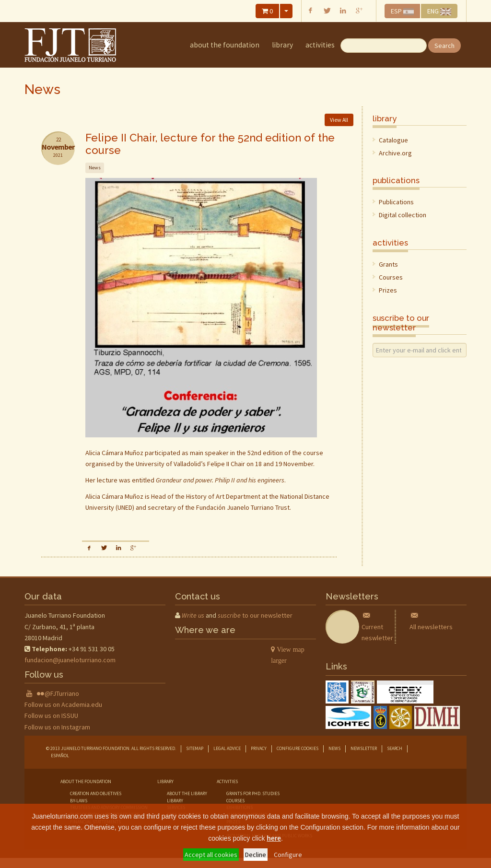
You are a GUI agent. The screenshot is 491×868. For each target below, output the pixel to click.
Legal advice (227, 748)
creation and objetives (96, 793)
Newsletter (364, 748)
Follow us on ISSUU (51, 716)
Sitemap (195, 748)
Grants (388, 264)
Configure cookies (298, 748)
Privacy (259, 748)
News (334, 748)
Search (444, 46)
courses (235, 801)
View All (339, 120)
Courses (391, 277)
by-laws (79, 801)
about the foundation (225, 45)
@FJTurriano (62, 693)
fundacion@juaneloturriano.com (70, 660)
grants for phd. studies (253, 793)
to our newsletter (255, 615)
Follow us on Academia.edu (63, 704)
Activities (320, 45)
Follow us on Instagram (57, 727)
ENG (439, 11)
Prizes (388, 290)
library (282, 45)
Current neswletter (377, 626)
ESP (403, 11)
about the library (187, 793)
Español (60, 756)
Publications (396, 202)
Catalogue (393, 140)
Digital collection (403, 215)
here (274, 838)
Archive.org (395, 153)
